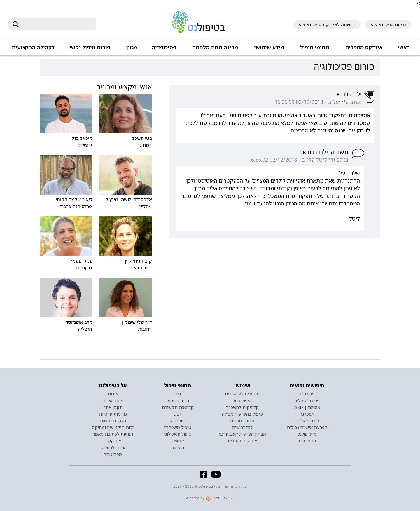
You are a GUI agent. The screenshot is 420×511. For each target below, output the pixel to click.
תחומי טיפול (315, 47)
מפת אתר (113, 454)
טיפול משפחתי (178, 427)
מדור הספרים (242, 421)
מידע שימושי (269, 47)
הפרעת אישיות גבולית (307, 427)
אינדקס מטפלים (364, 47)
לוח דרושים (242, 427)
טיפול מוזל (242, 400)
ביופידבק (178, 421)
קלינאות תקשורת (178, 407)
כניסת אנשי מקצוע (388, 25)
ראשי (404, 47)
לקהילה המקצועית (33, 47)
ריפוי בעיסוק (178, 400)
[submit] (16, 24)
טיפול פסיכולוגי (178, 434)
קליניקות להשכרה (242, 407)
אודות (113, 394)
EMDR (178, 441)
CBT (178, 394)
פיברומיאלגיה (307, 421)
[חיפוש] (56, 24)
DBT (178, 414)
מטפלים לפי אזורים (242, 394)
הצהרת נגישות (113, 421)
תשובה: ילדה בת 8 (325, 152)
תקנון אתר (113, 407)
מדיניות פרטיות (113, 414)
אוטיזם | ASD (307, 407)
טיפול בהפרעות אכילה (242, 414)
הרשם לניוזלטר (113, 447)
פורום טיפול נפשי (90, 47)
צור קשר (113, 441)
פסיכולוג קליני (307, 400)
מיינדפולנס (307, 434)
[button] (363, 50)
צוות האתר (113, 400)
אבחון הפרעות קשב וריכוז (242, 434)
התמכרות (307, 441)
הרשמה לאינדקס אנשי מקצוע (327, 25)
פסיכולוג (307, 394)
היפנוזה (178, 447)
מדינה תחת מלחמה (215, 47)
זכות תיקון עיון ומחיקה (113, 427)
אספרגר (307, 414)
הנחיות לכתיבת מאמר (113, 434)
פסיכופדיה (164, 47)
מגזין (132, 47)
